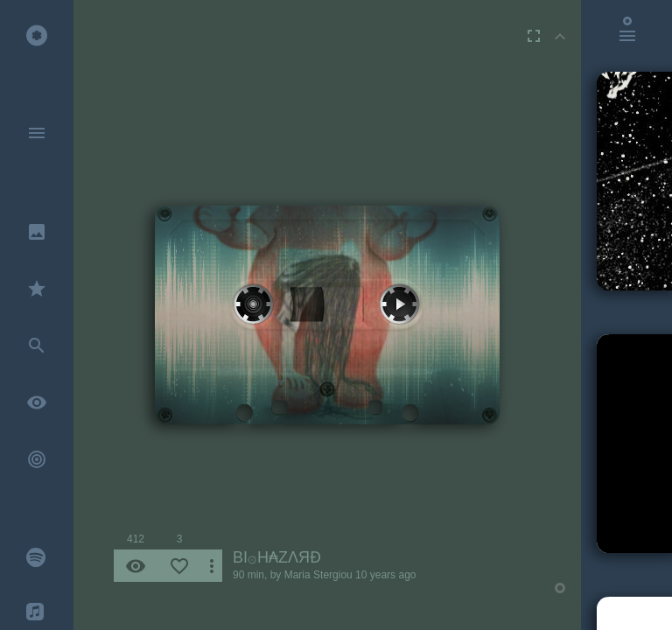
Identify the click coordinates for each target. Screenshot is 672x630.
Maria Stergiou (318, 575)
